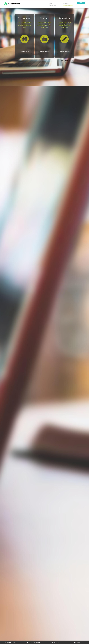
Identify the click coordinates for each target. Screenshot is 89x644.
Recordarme (53, 5)
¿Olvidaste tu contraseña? (68, 5)
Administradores (69, 60)
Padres (62, 60)
